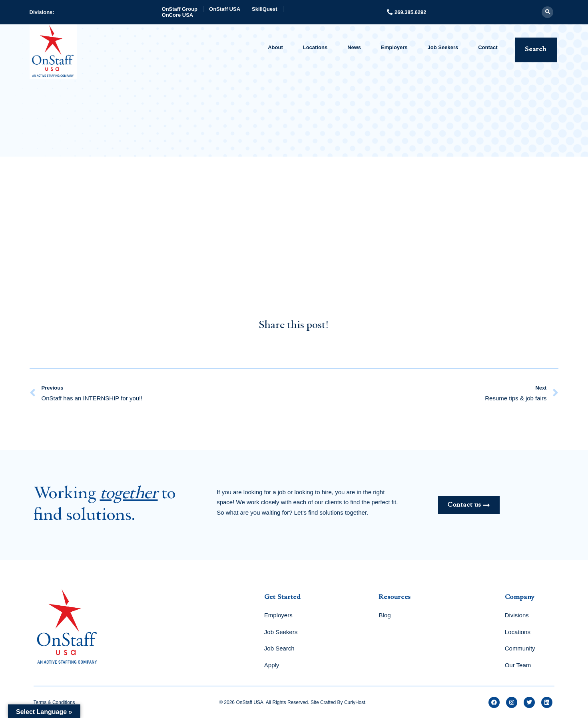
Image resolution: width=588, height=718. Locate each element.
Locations (315, 47)
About (275, 47)
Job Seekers (443, 47)
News (354, 47)
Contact (488, 47)
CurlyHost (355, 702)
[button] (547, 12)
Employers (394, 47)
